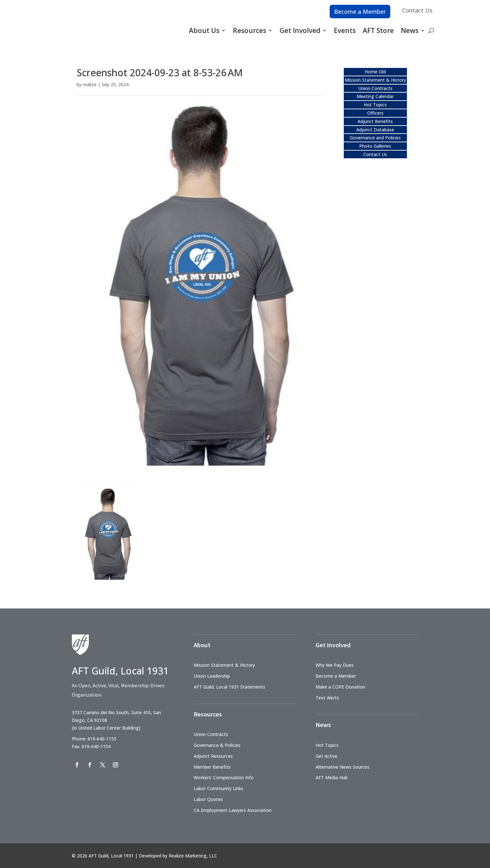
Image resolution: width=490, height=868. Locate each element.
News (410, 30)
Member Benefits (212, 767)
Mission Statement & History (375, 80)
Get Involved (300, 30)
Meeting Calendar (375, 96)
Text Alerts (327, 698)
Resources (249, 30)
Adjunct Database (375, 130)
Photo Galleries (375, 146)
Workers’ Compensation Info (224, 777)
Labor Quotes (208, 799)
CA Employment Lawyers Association (233, 810)
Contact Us (417, 10)
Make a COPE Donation (340, 687)
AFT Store (378, 30)
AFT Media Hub (332, 777)
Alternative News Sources (342, 767)
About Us (204, 30)
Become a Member (360, 12)
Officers (375, 113)
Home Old (375, 72)
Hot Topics (375, 105)
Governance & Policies (217, 745)
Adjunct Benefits (375, 121)
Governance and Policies (375, 138)
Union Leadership (212, 676)
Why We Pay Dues (335, 665)
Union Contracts (375, 88)
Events (345, 30)
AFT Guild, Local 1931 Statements (229, 687)
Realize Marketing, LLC (193, 856)
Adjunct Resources (213, 756)
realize (90, 84)
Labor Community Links (219, 788)
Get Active (326, 756)
